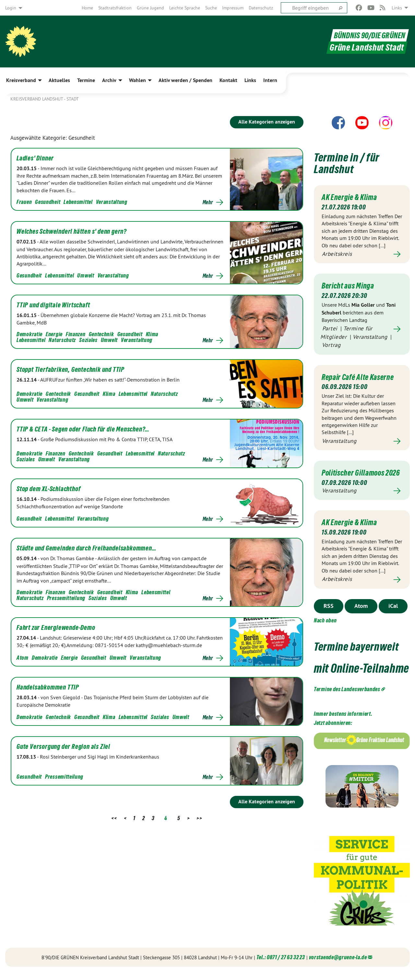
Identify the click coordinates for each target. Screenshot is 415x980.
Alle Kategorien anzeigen (267, 122)
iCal (393, 614)
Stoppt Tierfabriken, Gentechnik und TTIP (71, 370)
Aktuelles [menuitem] (59, 80)
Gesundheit (48, 202)
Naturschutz (62, 340)
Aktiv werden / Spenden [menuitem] (185, 80)
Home (87, 8)
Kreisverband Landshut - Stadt (45, 99)
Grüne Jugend (150, 8)
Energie (54, 334)
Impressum (233, 8)
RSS (329, 614)
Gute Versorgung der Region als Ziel (63, 747)
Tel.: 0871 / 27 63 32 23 (281, 965)
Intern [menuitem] (270, 80)
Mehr (208, 202)
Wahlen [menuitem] (137, 80)
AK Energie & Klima (350, 197)
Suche (211, 8)
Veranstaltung (112, 202)
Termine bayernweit (359, 654)
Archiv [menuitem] (109, 80)
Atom (23, 658)
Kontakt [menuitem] (228, 80)
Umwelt (86, 275)
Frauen (24, 202)
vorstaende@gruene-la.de (338, 965)
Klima (152, 334)
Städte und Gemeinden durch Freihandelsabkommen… (87, 548)
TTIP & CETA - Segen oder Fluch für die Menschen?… (83, 429)
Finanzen (76, 334)
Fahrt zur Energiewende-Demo (56, 628)
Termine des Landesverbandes (347, 697)
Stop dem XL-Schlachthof (48, 489)
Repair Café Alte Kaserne (360, 377)
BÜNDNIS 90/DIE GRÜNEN (365, 35)
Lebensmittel (78, 202)
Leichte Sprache (185, 8)
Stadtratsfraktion (115, 8)
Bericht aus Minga (349, 286)
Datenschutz (261, 8)
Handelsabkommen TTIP (48, 687)
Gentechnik (101, 334)
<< (114, 818)
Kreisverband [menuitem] (21, 80)
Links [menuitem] (397, 8)
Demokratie (30, 334)
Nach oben (325, 628)
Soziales (88, 340)
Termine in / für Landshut (348, 163)
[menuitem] (87, 8)
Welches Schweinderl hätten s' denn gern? (72, 231)
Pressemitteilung (66, 598)
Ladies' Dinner (35, 158)
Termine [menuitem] (86, 80)
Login (11, 8)
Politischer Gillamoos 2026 (355, 477)
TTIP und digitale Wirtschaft (53, 305)
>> (199, 818)
